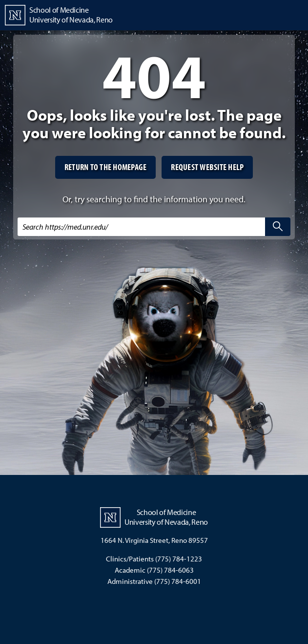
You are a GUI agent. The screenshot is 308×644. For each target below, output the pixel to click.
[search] (278, 227)
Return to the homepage (106, 167)
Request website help (207, 167)
